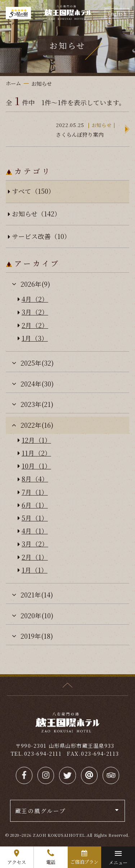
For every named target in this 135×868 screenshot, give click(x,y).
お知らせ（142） (36, 214)
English (117, 13)
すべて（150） (33, 191)
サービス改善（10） (41, 236)
